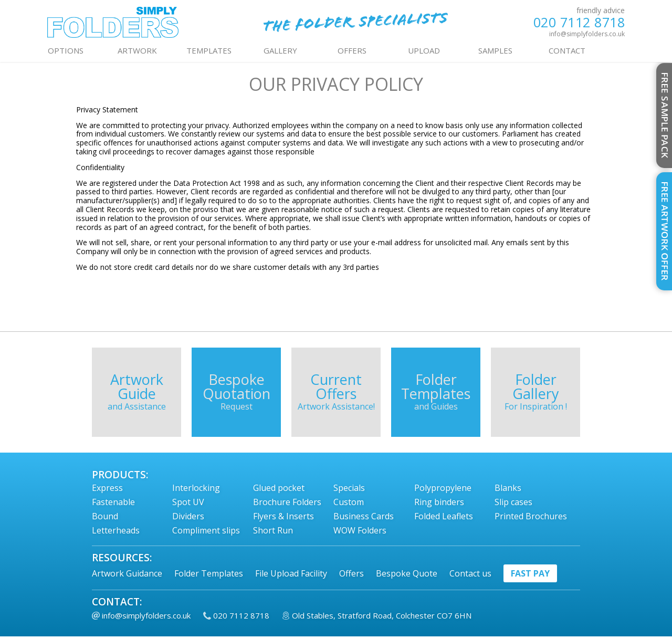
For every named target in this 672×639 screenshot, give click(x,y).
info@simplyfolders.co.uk (587, 34)
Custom (349, 502)
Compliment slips (206, 530)
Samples (495, 50)
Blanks (508, 488)
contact (567, 50)
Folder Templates (209, 573)
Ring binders (439, 502)
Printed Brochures (531, 516)
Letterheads (116, 530)
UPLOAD (424, 50)
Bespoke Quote (407, 573)
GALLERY (280, 50)
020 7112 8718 (579, 23)
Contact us (470, 573)
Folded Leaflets (444, 516)
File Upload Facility (291, 573)
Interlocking (196, 488)
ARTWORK (137, 50)
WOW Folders (360, 530)
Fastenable (113, 502)
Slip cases (513, 502)
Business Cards (364, 516)
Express (107, 488)
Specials (349, 488)
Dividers (188, 516)
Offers (351, 573)
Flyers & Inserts (283, 516)
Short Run (273, 530)
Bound (105, 516)
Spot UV (188, 502)
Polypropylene (443, 488)
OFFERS (352, 50)
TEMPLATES (209, 50)
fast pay (530, 573)
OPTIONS (66, 50)
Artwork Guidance (127, 573)
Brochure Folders (287, 502)
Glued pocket (279, 488)
